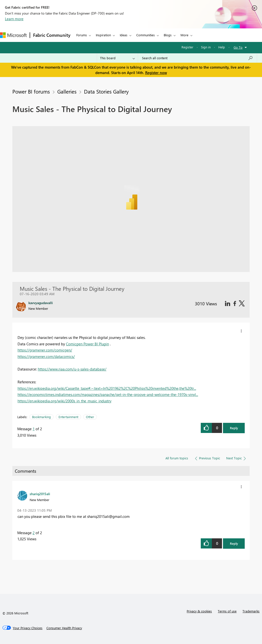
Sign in (206, 47)
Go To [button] (238, 47)
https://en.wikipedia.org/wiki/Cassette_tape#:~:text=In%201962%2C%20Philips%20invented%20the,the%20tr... (107, 388)
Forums (82, 35)
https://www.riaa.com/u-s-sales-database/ (72, 369)
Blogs (168, 35)
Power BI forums (31, 91)
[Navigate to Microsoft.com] (13, 35)
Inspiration (103, 35)
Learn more (14, 19)
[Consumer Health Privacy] (64, 628)
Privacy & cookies (199, 611)
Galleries (67, 91)
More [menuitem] (184, 35)
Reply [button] (234, 428)
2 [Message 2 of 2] (34, 533)
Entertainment (68, 417)
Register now (156, 73)
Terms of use (227, 611)
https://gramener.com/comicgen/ (45, 350)
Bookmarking (41, 417)
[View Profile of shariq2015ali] (40, 494)
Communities (146, 35)
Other (90, 417)
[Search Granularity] (117, 58)
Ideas (124, 35)
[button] (241, 331)
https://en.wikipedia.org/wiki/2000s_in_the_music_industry (64, 401)
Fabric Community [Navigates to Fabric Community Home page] (52, 35)
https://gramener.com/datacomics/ (46, 356)
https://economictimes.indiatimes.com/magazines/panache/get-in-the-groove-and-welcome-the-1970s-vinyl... (108, 394)
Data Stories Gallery (106, 91)
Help (222, 47)
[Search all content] (197, 58)
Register (187, 47)
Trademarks (251, 611)
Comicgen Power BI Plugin (87, 344)
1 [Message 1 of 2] (34, 429)
